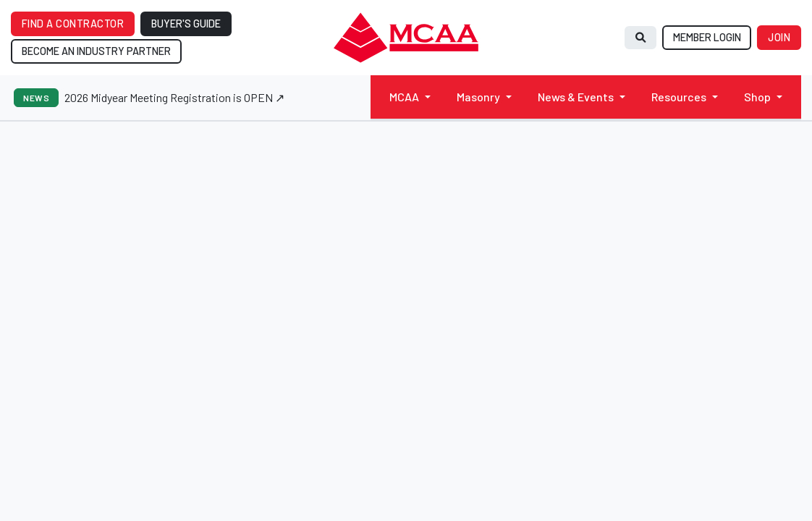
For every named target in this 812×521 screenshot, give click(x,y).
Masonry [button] (478, 97)
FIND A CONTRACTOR (73, 24)
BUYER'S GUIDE (186, 24)
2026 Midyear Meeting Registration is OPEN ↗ (174, 97)
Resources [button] (679, 97)
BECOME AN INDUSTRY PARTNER (96, 51)
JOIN (779, 37)
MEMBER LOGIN (707, 37)
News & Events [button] (576, 97)
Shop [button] (757, 97)
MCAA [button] (404, 97)
